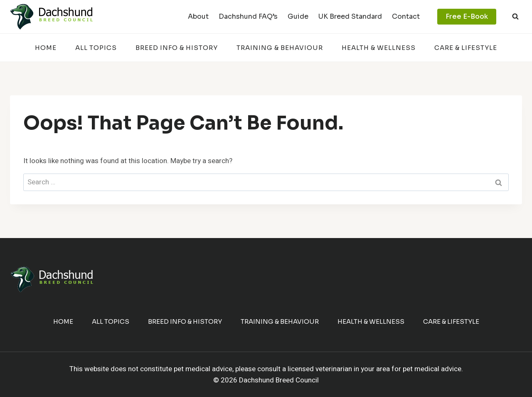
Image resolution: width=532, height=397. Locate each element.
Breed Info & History (177, 48)
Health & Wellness (379, 48)
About (198, 16)
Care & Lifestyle (466, 48)
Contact (406, 16)
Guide (298, 16)
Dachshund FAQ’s (248, 16)
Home (46, 48)
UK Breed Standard (350, 16)
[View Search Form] (515, 17)
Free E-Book (467, 16)
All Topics (96, 48)
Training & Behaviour (280, 48)
